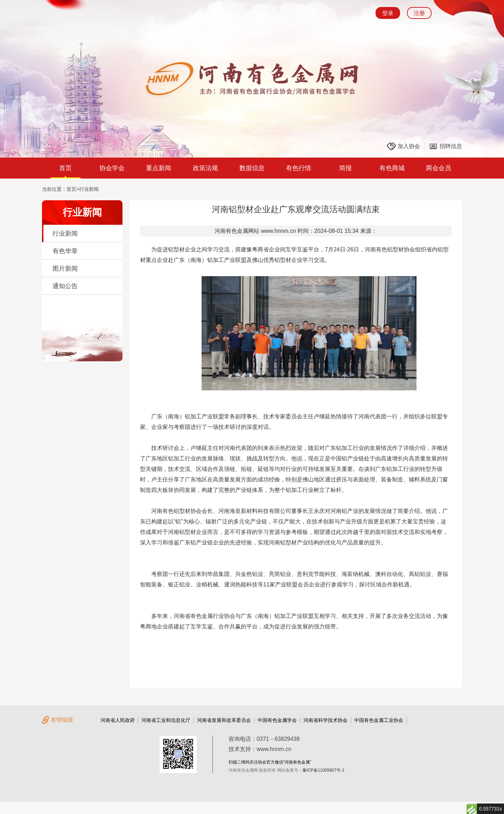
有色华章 (65, 251)
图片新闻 (65, 269)
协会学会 (112, 168)
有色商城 (392, 168)
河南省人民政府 (118, 720)
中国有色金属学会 (277, 720)
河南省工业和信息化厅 (166, 720)
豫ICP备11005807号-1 (323, 770)
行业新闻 (89, 189)
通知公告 (65, 286)
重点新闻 (159, 168)
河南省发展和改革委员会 (224, 720)
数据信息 (252, 168)
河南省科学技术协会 (325, 720)
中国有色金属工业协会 (379, 720)
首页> (73, 189)
